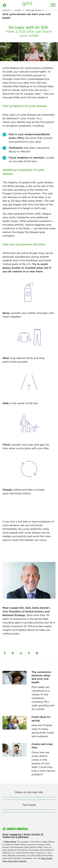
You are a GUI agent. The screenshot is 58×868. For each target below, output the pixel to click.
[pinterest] (29, 653)
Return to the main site (29, 792)
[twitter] (13, 653)
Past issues (29, 805)
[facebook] (5, 653)
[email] (37, 653)
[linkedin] (21, 653)
